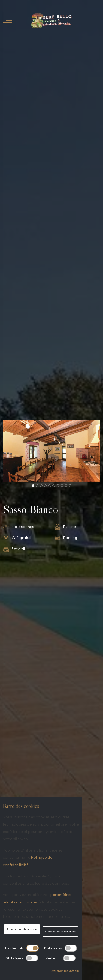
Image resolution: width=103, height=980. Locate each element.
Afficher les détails (66, 971)
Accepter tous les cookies (22, 929)
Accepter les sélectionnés (60, 932)
